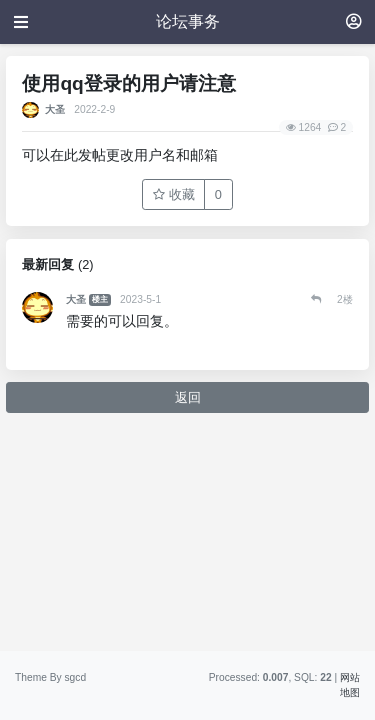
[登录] (354, 21)
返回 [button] (188, 397)
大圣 (55, 109)
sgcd (75, 677)
